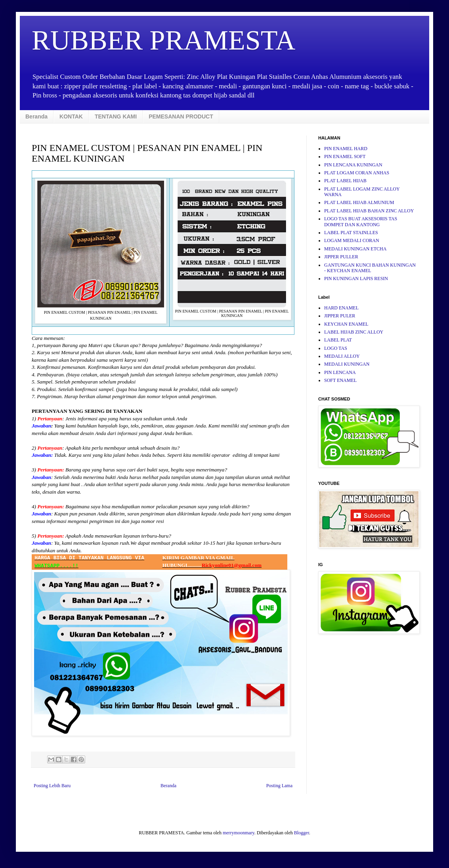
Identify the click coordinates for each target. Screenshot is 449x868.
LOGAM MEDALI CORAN (352, 240)
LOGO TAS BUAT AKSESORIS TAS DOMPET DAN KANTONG (361, 221)
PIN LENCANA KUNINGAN (353, 165)
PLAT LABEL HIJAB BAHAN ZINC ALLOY (369, 211)
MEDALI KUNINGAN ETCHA (355, 249)
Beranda (36, 116)
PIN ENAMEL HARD (346, 149)
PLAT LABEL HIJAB (345, 181)
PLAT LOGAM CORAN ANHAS (357, 173)
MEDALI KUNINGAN (347, 364)
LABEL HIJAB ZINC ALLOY (354, 332)
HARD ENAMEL (341, 308)
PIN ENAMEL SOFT (345, 156)
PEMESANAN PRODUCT (181, 116)
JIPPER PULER (340, 316)
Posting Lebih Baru (52, 786)
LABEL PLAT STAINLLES (351, 233)
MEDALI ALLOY (342, 356)
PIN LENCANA (340, 372)
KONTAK (71, 116)
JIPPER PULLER (341, 257)
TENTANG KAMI (116, 116)
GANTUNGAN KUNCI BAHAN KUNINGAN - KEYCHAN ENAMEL (370, 268)
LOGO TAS (336, 348)
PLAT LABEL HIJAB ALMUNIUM (359, 202)
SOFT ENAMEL (340, 380)
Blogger (302, 833)
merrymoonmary (239, 833)
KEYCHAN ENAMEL (346, 324)
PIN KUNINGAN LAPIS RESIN (356, 279)
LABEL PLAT (338, 340)
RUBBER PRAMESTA (163, 40)
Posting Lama (279, 786)
